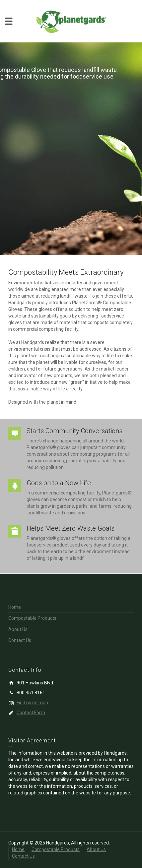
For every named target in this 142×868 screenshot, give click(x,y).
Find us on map (32, 703)
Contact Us (20, 640)
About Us (18, 629)
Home (15, 607)
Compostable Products (32, 618)
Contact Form (31, 713)
